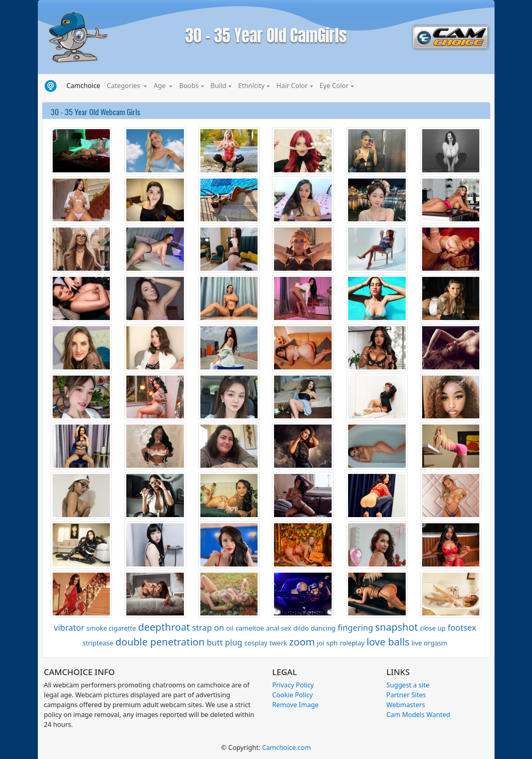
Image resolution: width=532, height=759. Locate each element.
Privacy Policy (293, 685)
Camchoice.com (287, 747)
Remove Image (296, 705)
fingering (355, 628)
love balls (388, 642)
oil (230, 628)
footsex (462, 628)
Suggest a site (408, 685)
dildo (301, 628)
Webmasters (406, 705)
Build (218, 86)
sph (332, 643)
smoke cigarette (111, 628)
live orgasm (429, 643)
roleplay (352, 643)
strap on (208, 628)
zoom (302, 642)
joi (321, 643)
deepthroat (164, 627)
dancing (323, 628)
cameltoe (250, 628)
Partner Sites (406, 695)
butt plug (224, 642)
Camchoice (85, 85)
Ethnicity (251, 86)
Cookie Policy (293, 695)
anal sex (279, 628)
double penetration (160, 642)
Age (160, 86)
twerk (278, 643)
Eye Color (334, 86)
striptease (98, 643)
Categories (124, 86)
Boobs (189, 86)
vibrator (69, 628)
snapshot (397, 627)
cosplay (256, 643)
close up (433, 628)
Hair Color (292, 86)
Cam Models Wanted (418, 715)
